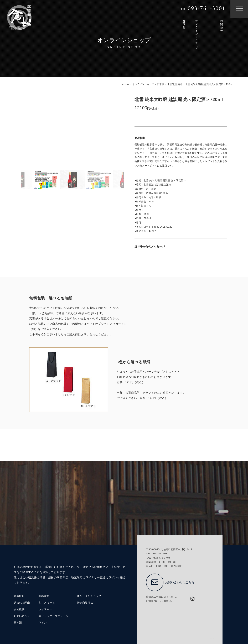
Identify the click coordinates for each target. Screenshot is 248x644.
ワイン (43, 623)
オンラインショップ (89, 596)
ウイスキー (45, 609)
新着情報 (19, 596)
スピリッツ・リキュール (53, 616)
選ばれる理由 (22, 603)
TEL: (203, 9)
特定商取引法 (85, 603)
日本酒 (18, 623)
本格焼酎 (44, 596)
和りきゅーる (47, 603)
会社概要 (19, 609)
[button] (122, 132)
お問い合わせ (22, 616)
